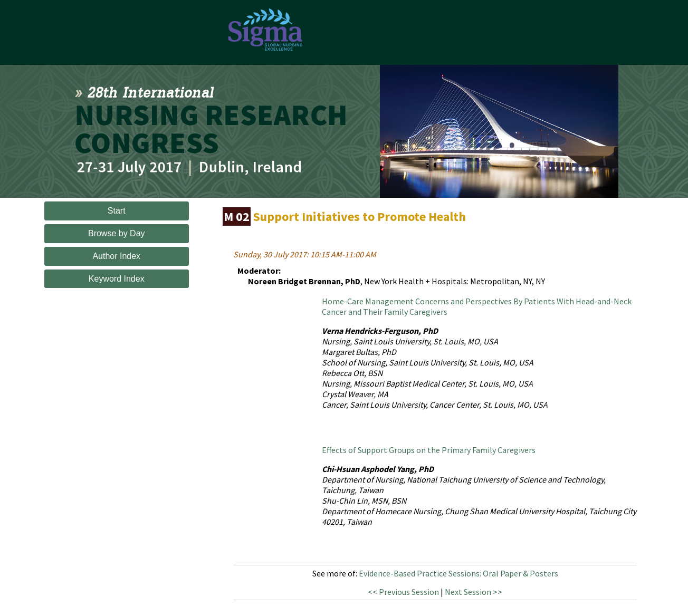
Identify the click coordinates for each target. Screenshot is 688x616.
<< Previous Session (403, 592)
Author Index (116, 256)
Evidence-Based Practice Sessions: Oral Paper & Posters (458, 573)
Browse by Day (117, 233)
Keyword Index (117, 279)
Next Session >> (474, 592)
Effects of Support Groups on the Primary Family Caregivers (429, 450)
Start (117, 211)
